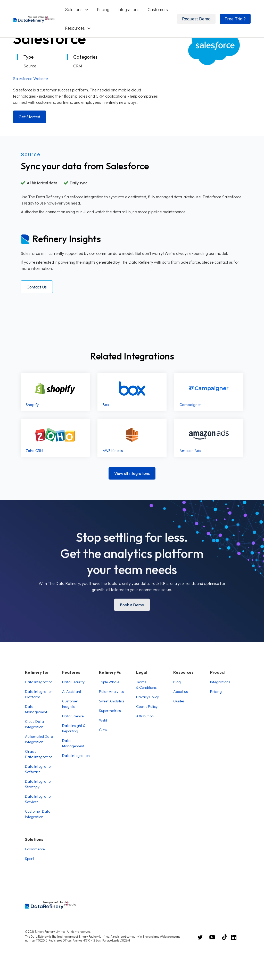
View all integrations (132, 473)
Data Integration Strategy (39, 784)
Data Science (73, 716)
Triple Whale (109, 682)
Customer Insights (70, 704)
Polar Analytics (111, 692)
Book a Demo (132, 605)
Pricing (103, 10)
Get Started (29, 117)
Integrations (129, 10)
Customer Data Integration (38, 814)
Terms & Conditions (146, 685)
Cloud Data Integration (34, 724)
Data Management (36, 709)
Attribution (145, 716)
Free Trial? (235, 19)
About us (180, 692)
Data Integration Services (39, 799)
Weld (103, 720)
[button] (77, 10)
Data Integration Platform (39, 694)
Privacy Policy (147, 697)
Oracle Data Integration (39, 754)
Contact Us (37, 287)
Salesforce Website (30, 79)
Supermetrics (110, 711)
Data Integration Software (39, 769)
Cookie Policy (147, 707)
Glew (103, 730)
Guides (179, 701)
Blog (177, 682)
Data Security (73, 682)
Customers (158, 10)
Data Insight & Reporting (74, 728)
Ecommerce (35, 849)
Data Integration (39, 682)
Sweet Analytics (112, 701)
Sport (30, 859)
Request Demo (196, 19)
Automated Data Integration (39, 739)
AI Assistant (72, 692)
